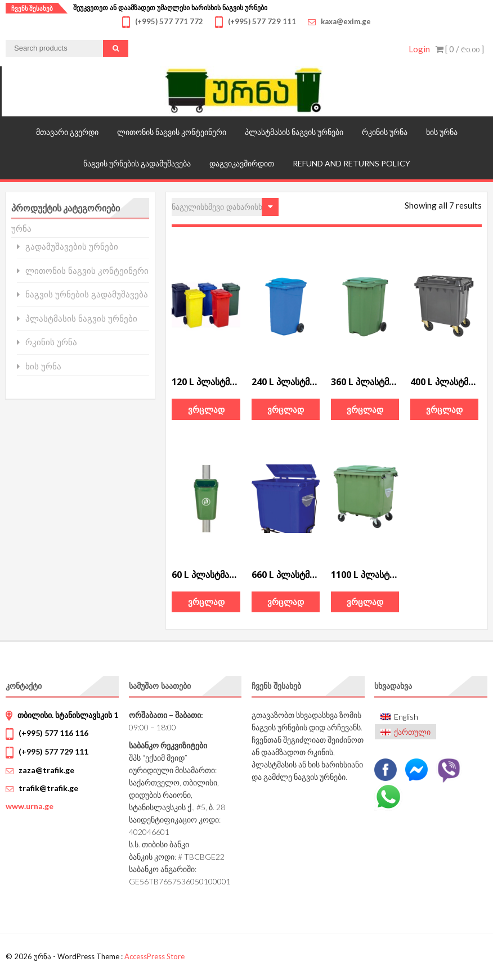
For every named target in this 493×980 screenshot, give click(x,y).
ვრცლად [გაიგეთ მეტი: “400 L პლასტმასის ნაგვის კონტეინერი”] (444, 409)
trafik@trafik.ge (48, 788)
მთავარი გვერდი (67, 132)
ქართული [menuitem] (412, 732)
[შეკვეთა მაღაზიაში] (225, 207)
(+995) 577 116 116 (53, 733)
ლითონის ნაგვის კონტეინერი (172, 132)
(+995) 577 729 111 (53, 751)
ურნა (21, 228)
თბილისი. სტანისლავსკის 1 (68, 715)
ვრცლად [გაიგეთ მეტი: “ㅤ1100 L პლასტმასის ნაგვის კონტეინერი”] (365, 602)
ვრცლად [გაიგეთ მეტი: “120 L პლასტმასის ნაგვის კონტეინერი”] (206, 409)
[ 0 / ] (460, 49)
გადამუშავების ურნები (72, 247)
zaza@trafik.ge (46, 770)
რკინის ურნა (385, 132)
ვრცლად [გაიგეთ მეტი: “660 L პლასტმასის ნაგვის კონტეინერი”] (286, 602)
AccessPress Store (154, 956)
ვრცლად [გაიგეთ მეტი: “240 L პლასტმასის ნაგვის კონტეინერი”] (286, 409)
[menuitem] (405, 717)
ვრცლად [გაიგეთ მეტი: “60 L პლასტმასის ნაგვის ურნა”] (206, 602)
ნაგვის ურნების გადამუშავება (137, 163)
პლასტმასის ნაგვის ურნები (294, 132)
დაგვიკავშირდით (242, 163)
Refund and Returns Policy (351, 163)
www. (30, 806)
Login (419, 49)
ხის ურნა (442, 132)
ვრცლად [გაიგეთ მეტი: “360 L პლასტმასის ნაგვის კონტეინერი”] (365, 409)
